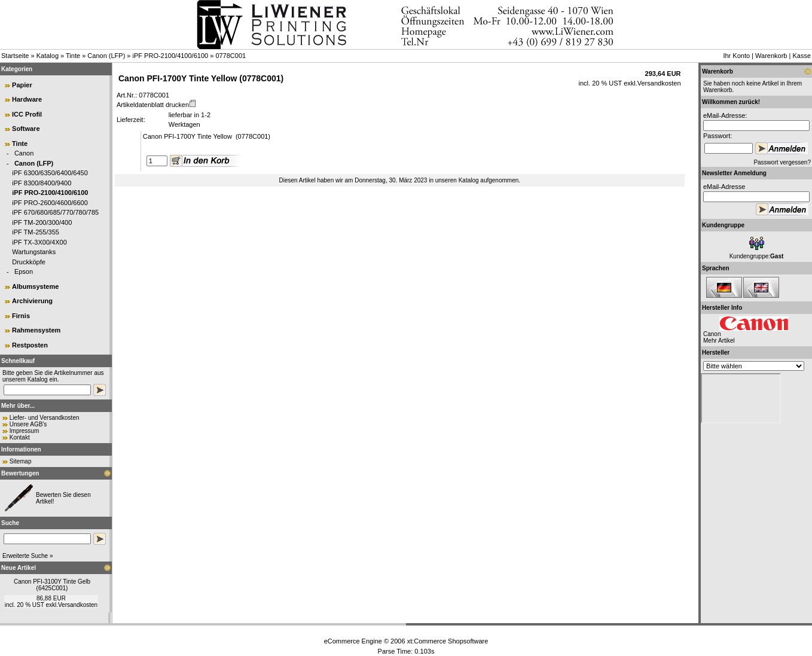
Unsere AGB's (28, 424)
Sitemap (21, 461)
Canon (24, 153)
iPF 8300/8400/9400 (42, 183)
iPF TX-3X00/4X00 (39, 242)
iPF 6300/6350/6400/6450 (50, 173)
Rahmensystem (36, 330)
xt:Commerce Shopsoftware (448, 641)
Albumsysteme (35, 286)
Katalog (48, 56)
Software (26, 129)
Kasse (802, 56)
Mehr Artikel (719, 341)
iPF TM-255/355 (36, 232)
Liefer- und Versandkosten (45, 418)
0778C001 (231, 56)
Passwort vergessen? (782, 162)
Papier (22, 85)
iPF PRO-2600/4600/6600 (50, 203)
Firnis (21, 316)
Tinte (73, 56)
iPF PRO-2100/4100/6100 (171, 56)
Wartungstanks (34, 252)
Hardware (27, 99)
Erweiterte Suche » (28, 556)
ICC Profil (27, 114)
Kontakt (20, 437)
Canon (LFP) (106, 56)
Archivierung (32, 301)
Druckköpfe (29, 262)
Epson (24, 271)
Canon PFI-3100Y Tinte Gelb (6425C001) (52, 585)
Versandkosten (78, 605)
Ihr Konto (736, 56)
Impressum (24, 431)
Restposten (30, 345)
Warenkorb (771, 56)
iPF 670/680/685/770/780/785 (55, 212)
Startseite (15, 56)
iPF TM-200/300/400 (42, 222)
